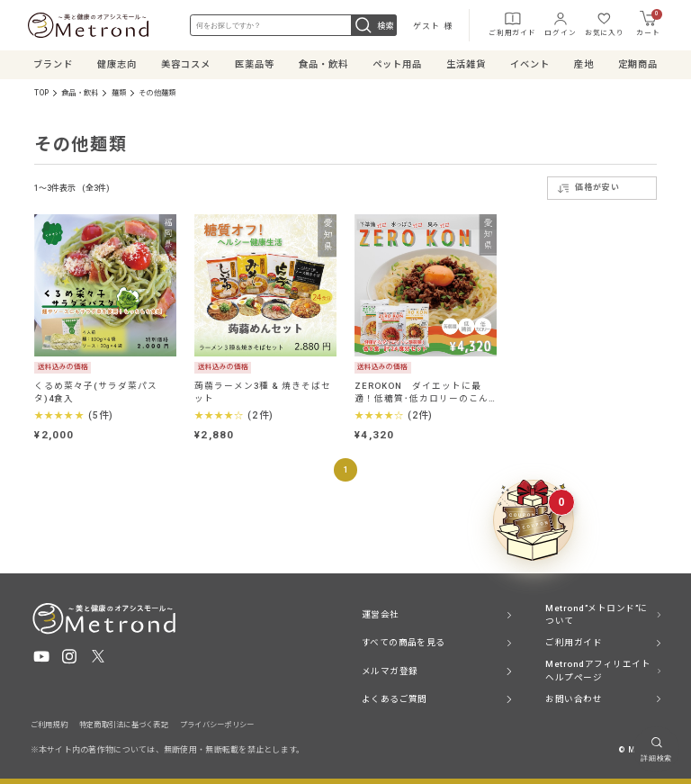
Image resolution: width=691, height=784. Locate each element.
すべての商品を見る (404, 642)
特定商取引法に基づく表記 (124, 725)
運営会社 (381, 614)
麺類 (119, 92)
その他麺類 (157, 92)
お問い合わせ (574, 698)
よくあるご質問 (395, 698)
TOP (41, 92)
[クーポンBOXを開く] (534, 520)
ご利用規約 (49, 725)
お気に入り (602, 23)
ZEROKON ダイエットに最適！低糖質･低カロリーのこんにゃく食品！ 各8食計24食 (421, 392)
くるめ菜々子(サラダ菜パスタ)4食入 (95, 391)
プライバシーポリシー (217, 725)
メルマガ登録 (390, 670)
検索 (374, 25)
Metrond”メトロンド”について (596, 614)
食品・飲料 (80, 92)
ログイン (557, 23)
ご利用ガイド (510, 23)
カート (646, 23)
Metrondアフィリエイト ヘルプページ (598, 670)
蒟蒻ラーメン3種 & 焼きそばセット (262, 391)
